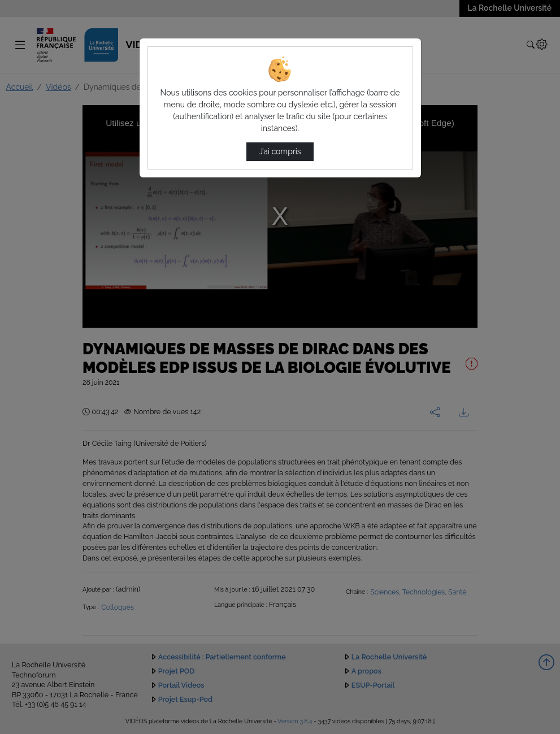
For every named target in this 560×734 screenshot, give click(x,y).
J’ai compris (280, 151)
